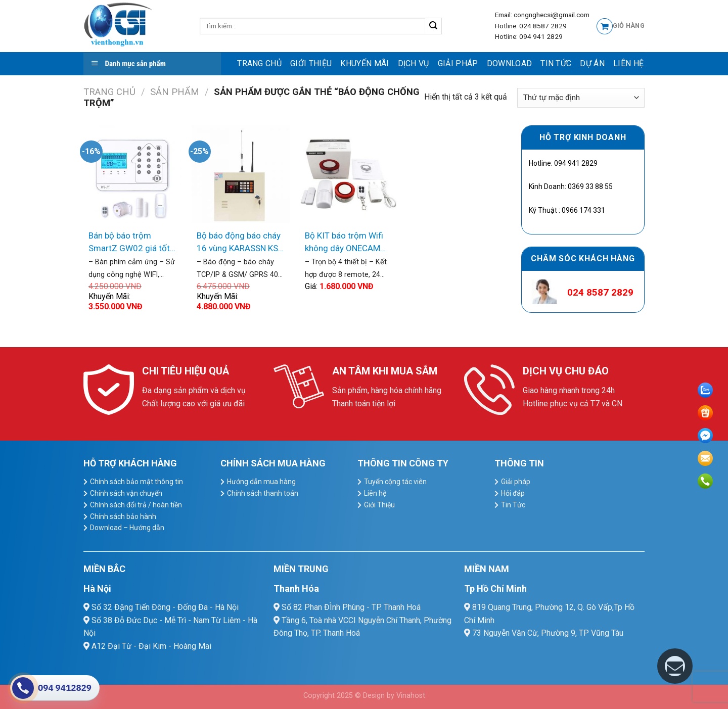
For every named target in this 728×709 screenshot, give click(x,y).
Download (510, 63)
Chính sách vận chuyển (126, 493)
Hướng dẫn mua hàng (261, 482)
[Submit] (434, 26)
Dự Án (592, 63)
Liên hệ (628, 63)
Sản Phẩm (175, 92)
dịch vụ (414, 63)
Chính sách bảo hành (123, 516)
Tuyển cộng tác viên (395, 482)
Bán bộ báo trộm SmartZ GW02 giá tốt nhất (129, 243)
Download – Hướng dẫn (127, 528)
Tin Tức (556, 63)
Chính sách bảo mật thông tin (136, 482)
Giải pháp (458, 63)
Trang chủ (259, 63)
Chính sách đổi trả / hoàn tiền (136, 505)
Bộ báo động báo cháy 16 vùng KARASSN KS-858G (239, 243)
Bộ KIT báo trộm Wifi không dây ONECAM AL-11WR (344, 243)
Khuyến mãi (365, 63)
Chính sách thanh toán (263, 493)
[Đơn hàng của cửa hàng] (581, 98)
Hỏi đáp (513, 493)
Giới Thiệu (311, 63)
